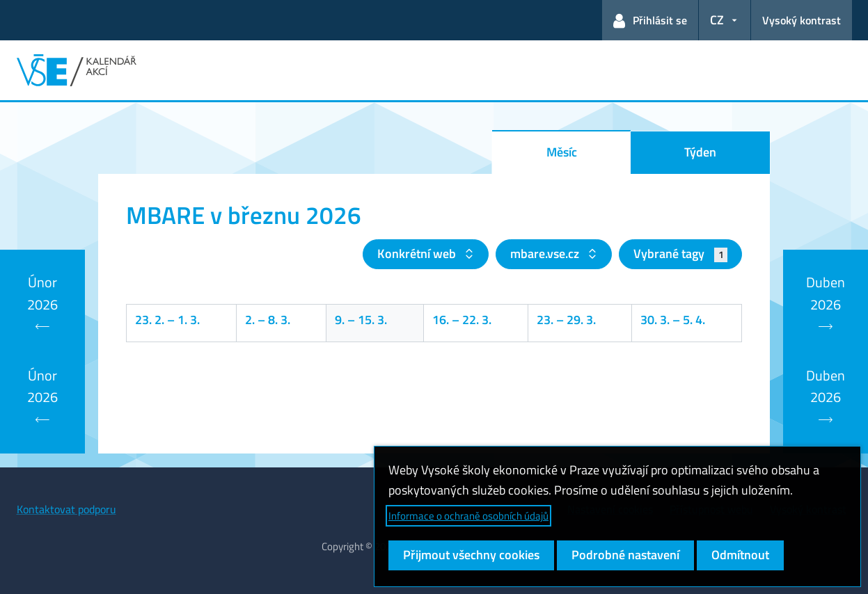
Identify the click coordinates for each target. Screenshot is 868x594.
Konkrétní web (418, 254)
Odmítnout (740, 555)
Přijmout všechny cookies (471, 555)
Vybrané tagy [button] (680, 254)
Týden (700, 152)
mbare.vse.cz (546, 254)
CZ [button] (717, 20)
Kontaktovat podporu (66, 509)
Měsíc (562, 152)
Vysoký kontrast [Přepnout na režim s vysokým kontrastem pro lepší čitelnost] (802, 20)
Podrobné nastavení (625, 555)
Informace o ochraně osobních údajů (468, 516)
